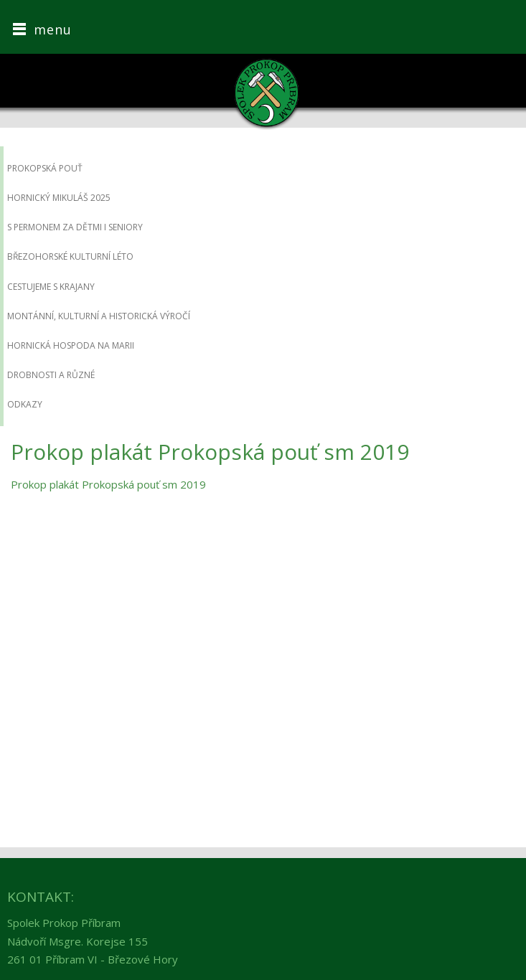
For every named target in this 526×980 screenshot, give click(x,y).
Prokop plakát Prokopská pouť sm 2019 (108, 484)
